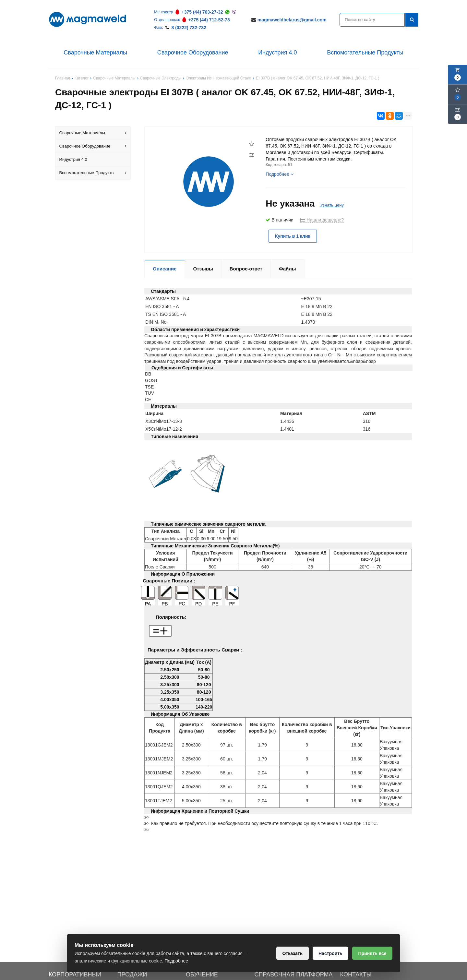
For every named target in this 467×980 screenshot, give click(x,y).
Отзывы (203, 268)
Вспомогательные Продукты (365, 53)
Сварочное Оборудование (193, 53)
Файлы (287, 268)
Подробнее (280, 174)
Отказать (292, 953)
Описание (165, 268)
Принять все (372, 953)
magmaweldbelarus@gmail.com (292, 20)
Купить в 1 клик (293, 236)
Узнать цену (332, 205)
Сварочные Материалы (95, 53)
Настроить (330, 953)
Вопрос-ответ (246, 268)
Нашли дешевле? (322, 220)
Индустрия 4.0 (277, 53)
